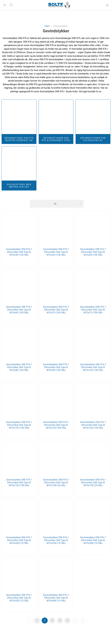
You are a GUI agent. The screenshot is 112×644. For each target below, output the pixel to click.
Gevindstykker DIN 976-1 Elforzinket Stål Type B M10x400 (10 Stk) (56, 598)
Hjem (47, 26)
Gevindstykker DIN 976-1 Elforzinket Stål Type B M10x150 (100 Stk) (19, 483)
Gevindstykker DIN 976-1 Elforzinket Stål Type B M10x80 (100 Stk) (19, 367)
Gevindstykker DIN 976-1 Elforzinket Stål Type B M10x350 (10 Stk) (19, 598)
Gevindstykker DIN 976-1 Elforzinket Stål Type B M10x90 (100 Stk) (56, 367)
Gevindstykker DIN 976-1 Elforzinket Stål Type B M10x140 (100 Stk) (93, 425)
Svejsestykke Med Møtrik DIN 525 (19, 186)
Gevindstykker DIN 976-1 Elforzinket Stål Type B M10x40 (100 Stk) (19, 252)
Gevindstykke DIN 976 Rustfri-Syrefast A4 (19, 139)
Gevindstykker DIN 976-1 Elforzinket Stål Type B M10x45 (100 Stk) (56, 252)
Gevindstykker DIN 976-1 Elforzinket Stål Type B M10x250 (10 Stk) (56, 540)
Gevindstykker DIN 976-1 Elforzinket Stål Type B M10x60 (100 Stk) (19, 310)
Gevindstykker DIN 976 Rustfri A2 (93, 139)
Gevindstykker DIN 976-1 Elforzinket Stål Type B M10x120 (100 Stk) (19, 425)
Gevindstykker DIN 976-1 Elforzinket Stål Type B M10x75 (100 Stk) (93, 310)
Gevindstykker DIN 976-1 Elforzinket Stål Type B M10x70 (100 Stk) (56, 310)
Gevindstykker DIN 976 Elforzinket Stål (56, 139)
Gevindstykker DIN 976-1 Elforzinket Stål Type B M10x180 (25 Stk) (56, 483)
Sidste (83, 621)
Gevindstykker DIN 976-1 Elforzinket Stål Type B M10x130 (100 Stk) (56, 425)
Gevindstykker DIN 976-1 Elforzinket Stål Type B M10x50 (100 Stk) (93, 252)
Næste (75, 621)
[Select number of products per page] (57, 204)
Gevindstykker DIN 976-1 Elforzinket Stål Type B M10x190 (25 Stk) (93, 483)
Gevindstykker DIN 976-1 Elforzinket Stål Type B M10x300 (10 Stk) (93, 540)
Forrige (29, 621)
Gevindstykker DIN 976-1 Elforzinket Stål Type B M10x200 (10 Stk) (19, 540)
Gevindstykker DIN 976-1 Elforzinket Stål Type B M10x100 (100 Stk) (93, 367)
